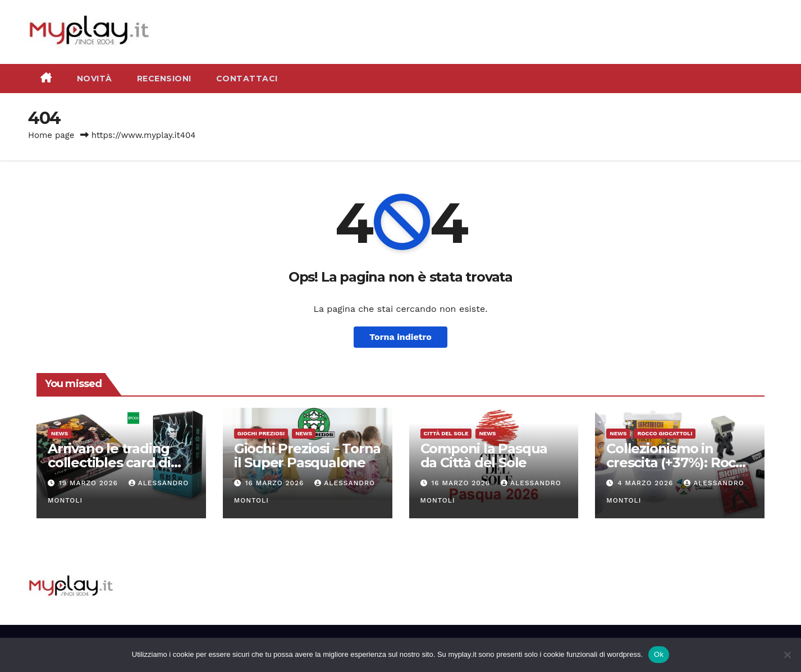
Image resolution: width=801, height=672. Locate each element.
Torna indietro (400, 337)
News (59, 433)
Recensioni (164, 79)
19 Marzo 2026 (90, 483)
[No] (787, 655)
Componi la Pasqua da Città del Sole (484, 455)
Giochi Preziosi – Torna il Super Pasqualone (307, 455)
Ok (659, 654)
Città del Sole (446, 433)
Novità (95, 79)
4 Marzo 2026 (647, 483)
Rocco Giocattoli (665, 433)
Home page (51, 135)
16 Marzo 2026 (276, 483)
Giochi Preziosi (261, 433)
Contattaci (247, 79)
